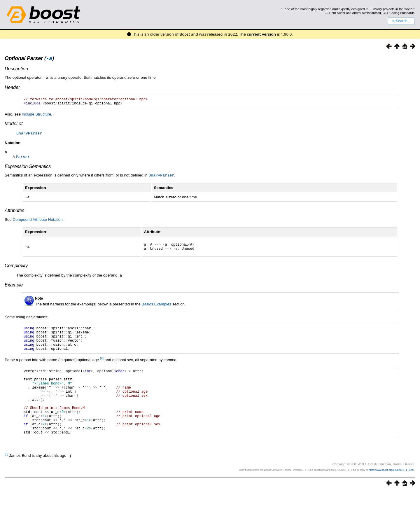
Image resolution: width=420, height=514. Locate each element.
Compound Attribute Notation (37, 221)
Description (16, 70)
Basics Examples (156, 307)
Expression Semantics (28, 169)
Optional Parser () (29, 59)
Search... (401, 21)
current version (261, 34)
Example (14, 288)
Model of (14, 126)
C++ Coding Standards (399, 13)
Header (12, 88)
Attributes (15, 212)
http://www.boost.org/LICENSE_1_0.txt (391, 492)
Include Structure (37, 117)
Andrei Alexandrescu (366, 13)
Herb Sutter (337, 13)
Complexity (16, 269)
